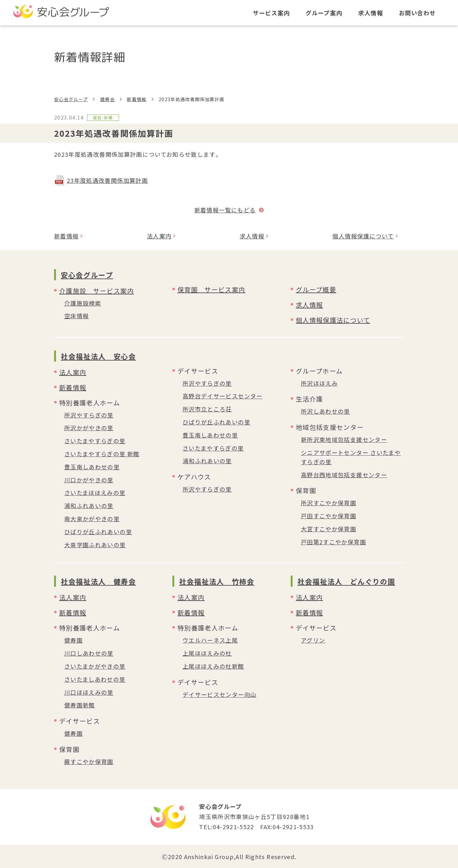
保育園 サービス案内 (212, 289)
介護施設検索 (83, 303)
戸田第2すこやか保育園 (333, 542)
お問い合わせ (417, 13)
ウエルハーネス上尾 (210, 640)
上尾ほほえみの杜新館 (213, 666)
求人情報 (370, 13)
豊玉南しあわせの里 (92, 467)
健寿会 (108, 99)
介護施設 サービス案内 (97, 291)
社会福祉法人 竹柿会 (217, 581)
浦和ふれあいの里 (89, 506)
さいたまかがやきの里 (95, 666)
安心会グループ (71, 99)
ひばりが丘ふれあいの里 (98, 532)
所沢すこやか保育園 (329, 503)
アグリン (313, 640)
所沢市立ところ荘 (207, 409)
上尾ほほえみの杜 (207, 653)
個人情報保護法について (333, 320)
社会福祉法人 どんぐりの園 (346, 581)
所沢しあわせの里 (326, 411)
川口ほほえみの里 (89, 692)
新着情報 (137, 99)
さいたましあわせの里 (95, 679)
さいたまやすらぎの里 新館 (102, 454)
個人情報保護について (363, 236)
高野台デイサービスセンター (223, 396)
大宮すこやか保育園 (329, 529)
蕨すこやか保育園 (89, 761)
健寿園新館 (80, 705)
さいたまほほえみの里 (95, 493)
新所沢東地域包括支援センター (344, 439)
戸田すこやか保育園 (329, 516)
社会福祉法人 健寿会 (98, 581)
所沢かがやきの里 (89, 428)
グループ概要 (316, 289)
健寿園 (73, 640)
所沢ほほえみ (319, 383)
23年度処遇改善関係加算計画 (107, 180)
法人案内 (159, 236)
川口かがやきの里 (89, 480)
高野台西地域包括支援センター (344, 475)
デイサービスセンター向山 (219, 694)
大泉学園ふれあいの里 (95, 545)
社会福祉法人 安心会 (98, 356)
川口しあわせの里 (89, 653)
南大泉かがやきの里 (92, 519)
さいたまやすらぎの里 (95, 441)
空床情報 (76, 316)
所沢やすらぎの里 (89, 415)
